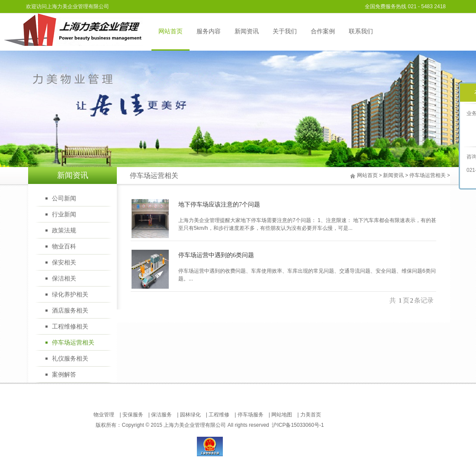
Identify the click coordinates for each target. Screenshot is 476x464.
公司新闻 (64, 198)
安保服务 (133, 415)
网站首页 (170, 31)
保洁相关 (64, 279)
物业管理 (104, 415)
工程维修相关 (70, 327)
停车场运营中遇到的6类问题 (216, 255)
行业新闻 (64, 214)
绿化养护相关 (70, 295)
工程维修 (219, 415)
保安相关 (64, 263)
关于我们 (285, 31)
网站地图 (282, 415)
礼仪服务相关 (70, 359)
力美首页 (311, 415)
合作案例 (323, 31)
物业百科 (64, 246)
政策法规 (64, 230)
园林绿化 (190, 415)
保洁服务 (161, 415)
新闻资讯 (247, 31)
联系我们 (361, 31)
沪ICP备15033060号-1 (298, 425)
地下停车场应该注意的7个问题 (219, 205)
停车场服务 (251, 415)
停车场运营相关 (428, 175)
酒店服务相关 (70, 311)
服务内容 (209, 31)
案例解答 (64, 375)
